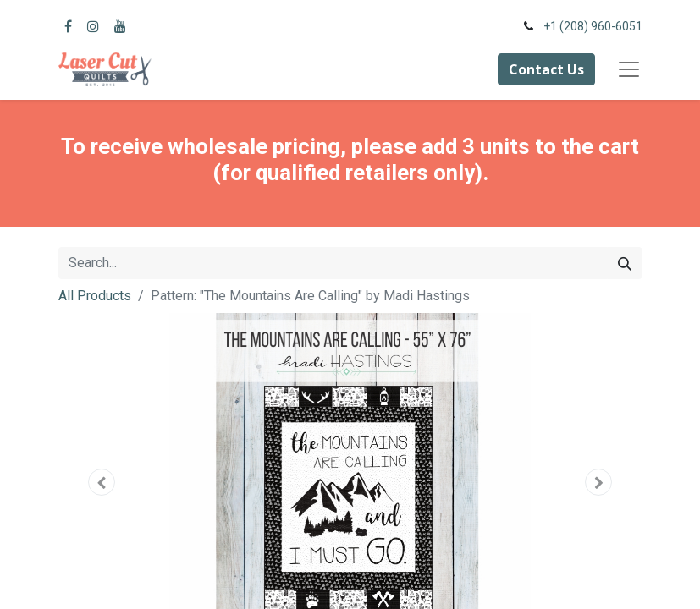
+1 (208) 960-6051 (593, 26)
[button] (102, 482)
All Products (95, 296)
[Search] (625, 263)
